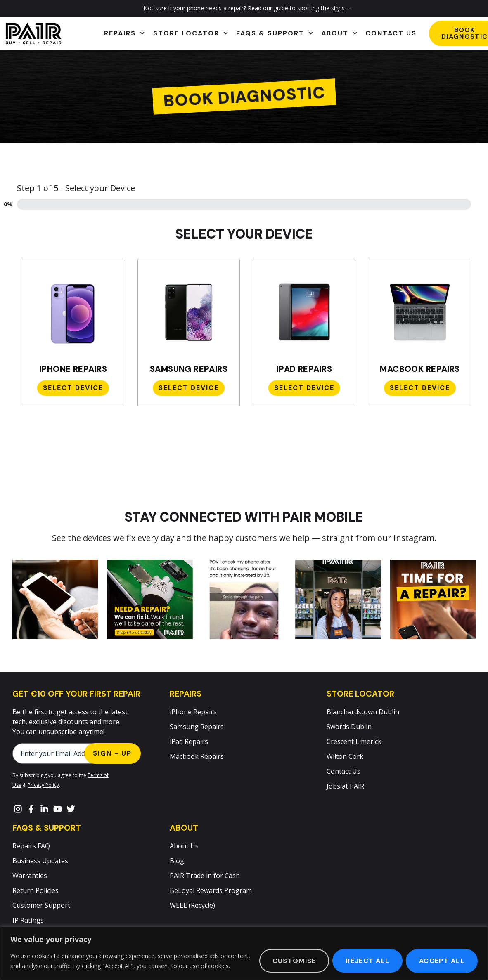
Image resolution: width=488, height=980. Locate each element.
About (339, 33)
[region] (244, 953)
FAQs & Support (275, 33)
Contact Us (391, 33)
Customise (294, 961)
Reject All (367, 961)
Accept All (442, 961)
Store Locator (191, 33)
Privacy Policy (43, 785)
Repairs (124, 33)
